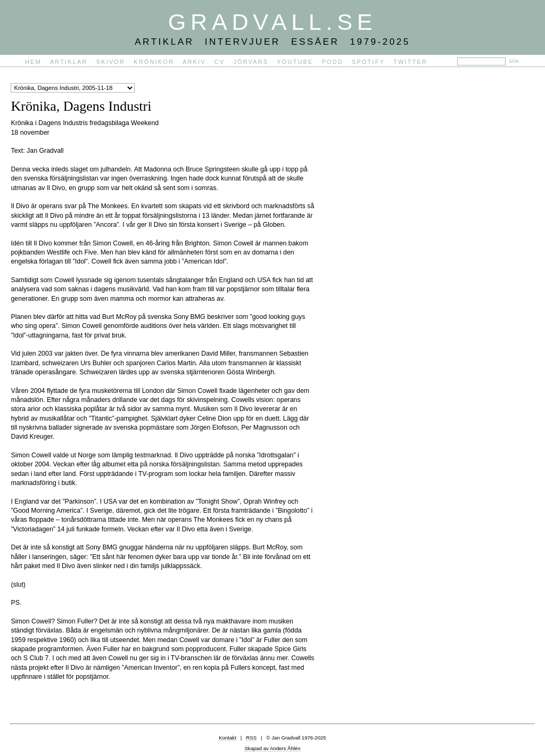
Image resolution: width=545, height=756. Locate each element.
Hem (33, 62)
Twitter (410, 62)
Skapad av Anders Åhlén (272, 748)
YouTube (295, 62)
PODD (333, 62)
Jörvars (251, 62)
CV (220, 62)
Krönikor (154, 62)
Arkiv (194, 62)
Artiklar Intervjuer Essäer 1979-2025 (272, 42)
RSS (251, 738)
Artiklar (69, 62)
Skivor (111, 62)
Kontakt (228, 738)
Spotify (368, 62)
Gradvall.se (272, 22)
